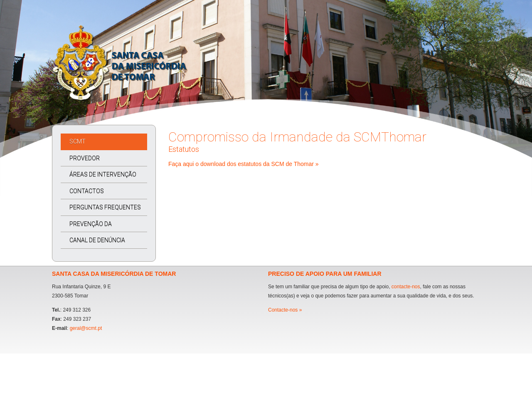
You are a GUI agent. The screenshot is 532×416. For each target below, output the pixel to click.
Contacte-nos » (285, 310)
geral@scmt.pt (86, 328)
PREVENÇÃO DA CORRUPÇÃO (86, 227)
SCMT (78, 141)
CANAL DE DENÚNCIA (97, 240)
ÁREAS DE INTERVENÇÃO (103, 174)
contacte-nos (406, 287)
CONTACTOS (87, 191)
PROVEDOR (85, 158)
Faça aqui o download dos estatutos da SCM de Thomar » (244, 164)
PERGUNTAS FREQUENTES (105, 207)
